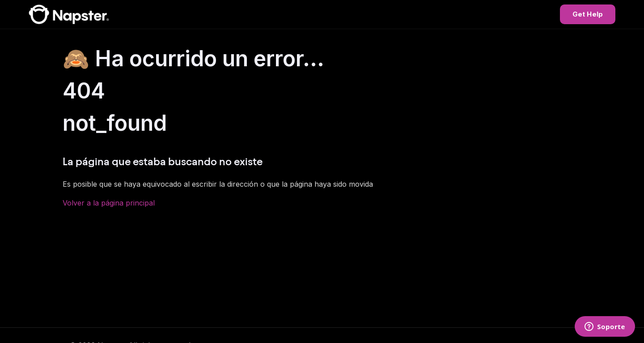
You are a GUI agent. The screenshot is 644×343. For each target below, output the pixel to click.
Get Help (588, 14)
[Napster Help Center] (69, 14)
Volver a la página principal (109, 203)
